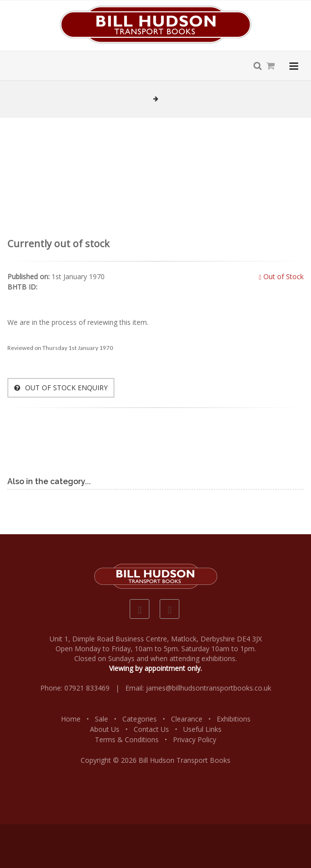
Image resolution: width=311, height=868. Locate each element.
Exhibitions (234, 719)
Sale (101, 719)
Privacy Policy (195, 739)
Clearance (187, 719)
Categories (140, 719)
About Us (105, 729)
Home (71, 719)
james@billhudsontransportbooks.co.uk (209, 688)
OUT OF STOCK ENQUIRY (61, 388)
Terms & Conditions (127, 739)
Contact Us (151, 729)
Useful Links (202, 729)
